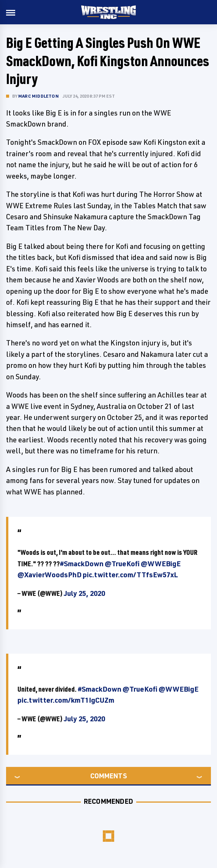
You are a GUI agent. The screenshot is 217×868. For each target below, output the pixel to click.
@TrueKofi (122, 564)
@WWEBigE (161, 564)
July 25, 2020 (84, 593)
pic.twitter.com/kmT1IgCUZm (66, 700)
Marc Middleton (39, 96)
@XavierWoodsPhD (50, 575)
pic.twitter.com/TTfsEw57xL (130, 575)
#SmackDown (82, 564)
